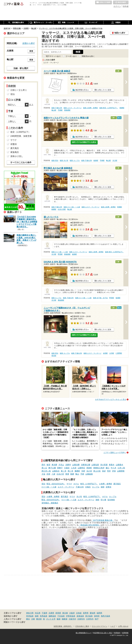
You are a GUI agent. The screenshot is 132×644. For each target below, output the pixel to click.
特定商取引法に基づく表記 (103, 633)
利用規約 (117, 633)
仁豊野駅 (119, 353)
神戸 (97, 619)
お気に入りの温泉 (103, 3)
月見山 (61, 465)
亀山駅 (54, 110)
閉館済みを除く (88, 56)
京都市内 (81, 619)
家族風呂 (15, 152)
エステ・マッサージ (66, 487)
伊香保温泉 (71, 616)
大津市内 (90, 619)
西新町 (89, 468)
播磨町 (77, 471)
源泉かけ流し (17, 156)
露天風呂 (117, 484)
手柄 (82, 474)
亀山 (77, 474)
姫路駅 (96, 161)
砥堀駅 (118, 298)
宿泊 (43, 484)
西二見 (70, 471)
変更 (31, 51)
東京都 (65, 613)
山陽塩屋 (95, 465)
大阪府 (72, 613)
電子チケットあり (53, 56)
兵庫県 (51, 613)
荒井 (109, 471)
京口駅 (115, 161)
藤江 (108, 468)
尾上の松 (97, 471)
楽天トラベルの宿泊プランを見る (84, 142)
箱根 (37, 616)
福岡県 (99, 613)
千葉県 (44, 613)
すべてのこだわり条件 (21, 162)
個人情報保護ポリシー (84, 633)
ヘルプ (113, 626)
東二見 (64, 471)
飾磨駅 (122, 108)
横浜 (28, 619)
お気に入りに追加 (104, 90)
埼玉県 (38, 613)
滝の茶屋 (104, 465)
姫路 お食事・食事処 (90, 108)
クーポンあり (71, 56)
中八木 (114, 468)
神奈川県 (30, 613)
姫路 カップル (75, 161)
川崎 (33, 619)
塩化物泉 (111, 500)
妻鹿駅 (120, 207)
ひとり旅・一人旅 (49, 487)
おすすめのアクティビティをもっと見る (111, 399)
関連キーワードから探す (15, 622)
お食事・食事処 (106, 484)
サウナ (69, 484)
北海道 (79, 613)
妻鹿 (67, 474)
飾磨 (72, 474)
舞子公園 (52, 468)
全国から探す (29, 43)
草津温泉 (30, 616)
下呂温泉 (61, 616)
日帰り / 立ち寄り (19, 90)
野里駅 (60, 254)
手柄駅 (60, 110)
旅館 (103, 487)
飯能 (59, 619)
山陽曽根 (121, 471)
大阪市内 (72, 619)
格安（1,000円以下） (89, 484)
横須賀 (39, 619)
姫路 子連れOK (57, 108)
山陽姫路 (89, 474)
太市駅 (112, 353)
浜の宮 (89, 471)
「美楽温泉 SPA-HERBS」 (90, 525)
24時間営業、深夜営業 (21, 136)
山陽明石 (81, 468)
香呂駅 (54, 356)
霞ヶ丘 (44, 468)
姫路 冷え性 (64, 161)
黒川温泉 (89, 616)
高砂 (104, 471)
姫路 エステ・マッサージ (73, 108)
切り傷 (103, 500)
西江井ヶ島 (46, 471)
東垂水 (112, 465)
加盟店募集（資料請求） (63, 626)
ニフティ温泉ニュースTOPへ (115, 452)
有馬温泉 (44, 616)
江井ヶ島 (121, 468)
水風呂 (88, 487)
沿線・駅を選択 (21, 68)
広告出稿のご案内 (82, 626)
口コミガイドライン (100, 626)
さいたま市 (51, 619)
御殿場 (65, 619)
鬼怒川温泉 (105, 616)
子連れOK (80, 487)
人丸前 (74, 468)
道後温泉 (80, 616)
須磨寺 (68, 465)
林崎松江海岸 (99, 468)
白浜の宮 (60, 474)
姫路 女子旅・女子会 (100, 298)
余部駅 (105, 353)
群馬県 (58, 613)
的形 (48, 474)
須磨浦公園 (86, 465)
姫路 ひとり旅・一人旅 (72, 207)
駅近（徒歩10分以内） (56, 484)
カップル (96, 487)
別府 (83, 471)
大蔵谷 (67, 468)
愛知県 (93, 613)
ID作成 (126, 6)
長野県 (86, 613)
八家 (53, 474)
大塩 (43, 474)
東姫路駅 (67, 254)
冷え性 (79, 497)
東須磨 (54, 465)
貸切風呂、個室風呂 (50, 503)
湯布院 (97, 616)
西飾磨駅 (67, 110)
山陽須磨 (76, 465)
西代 (43, 465)
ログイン (117, 6)
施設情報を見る (81, 90)
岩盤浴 (109, 487)
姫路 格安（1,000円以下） (109, 108)
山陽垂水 (119, 465)
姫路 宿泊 (55, 161)
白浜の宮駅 (62, 209)
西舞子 (60, 468)
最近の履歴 (121, 3)
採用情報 (125, 633)
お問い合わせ (123, 626)
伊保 (114, 471)
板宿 (48, 465)
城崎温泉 (52, 616)
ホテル (76, 484)
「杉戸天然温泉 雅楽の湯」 (103, 520)
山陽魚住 (56, 471)
